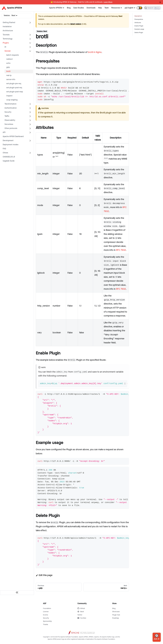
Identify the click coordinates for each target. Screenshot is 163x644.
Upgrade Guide (9, 161)
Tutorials (6, 35)
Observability (10, 120)
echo (8, 63)
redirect (10, 59)
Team (107, 8)
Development (8, 141)
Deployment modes (11, 145)
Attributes (138, 23)
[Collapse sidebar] (17, 593)
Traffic (7, 116)
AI (5, 47)
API (4, 132)
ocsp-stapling (12, 100)
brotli (8, 71)
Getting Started (9, 23)
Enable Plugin (139, 26)
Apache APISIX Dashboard (13, 137)
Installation (7, 27)
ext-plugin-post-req (14, 88)
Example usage (139, 29)
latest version (76, 24)
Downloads (91, 8)
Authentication (11, 108)
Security (8, 112)
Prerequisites (139, 19)
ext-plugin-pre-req (14, 84)
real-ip (9, 75)
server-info (11, 80)
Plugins (6, 43)
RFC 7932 (121, 250)
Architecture (8, 31)
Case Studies (79, 8)
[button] (139, 8)
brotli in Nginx (95, 52)
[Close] (160, 2)
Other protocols (11, 128)
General (8, 51)
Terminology (8, 39)
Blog (69, 8)
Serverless (9, 124)
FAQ (4, 149)
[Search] (152, 8)
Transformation (10, 104)
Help (100, 8)
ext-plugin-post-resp (15, 92)
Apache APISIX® (56, 8)
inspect (9, 96)
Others (5, 153)
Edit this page (44, 575)
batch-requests (13, 55)
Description (138, 16)
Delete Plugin (139, 33)
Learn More (108, 2)
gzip (8, 67)
